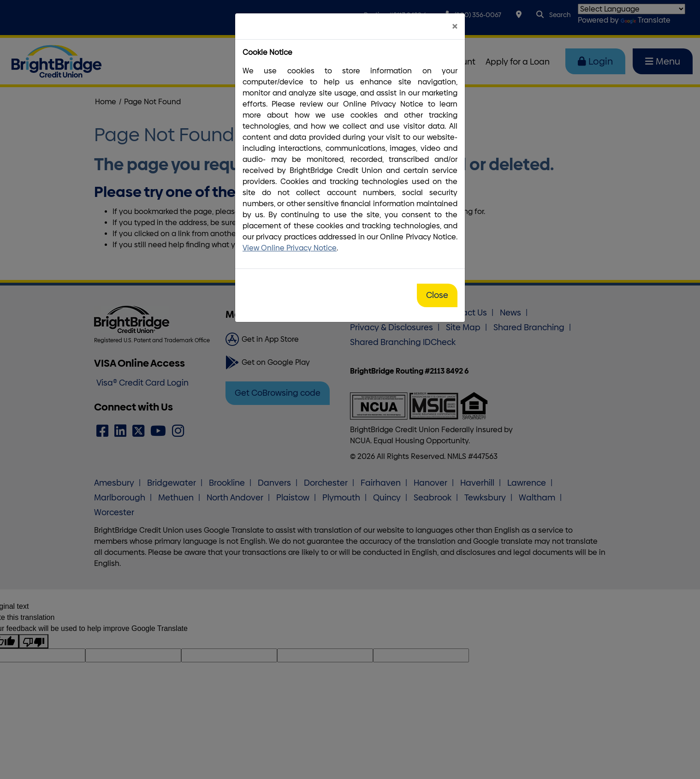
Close (437, 295)
